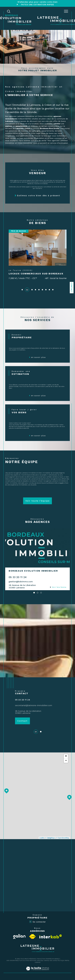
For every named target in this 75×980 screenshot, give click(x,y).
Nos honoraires (12, 960)
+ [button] (66, 756)
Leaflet (42, 838)
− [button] (66, 761)
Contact (72, 288)
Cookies (38, 962)
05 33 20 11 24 (18, 577)
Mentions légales (36, 960)
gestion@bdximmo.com (21, 582)
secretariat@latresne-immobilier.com (34, 705)
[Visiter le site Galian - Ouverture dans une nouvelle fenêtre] (19, 937)
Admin (46, 960)
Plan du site (24, 960)
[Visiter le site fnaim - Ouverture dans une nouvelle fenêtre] (32, 937)
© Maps (50, 838)
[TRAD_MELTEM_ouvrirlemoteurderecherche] (9, 11)
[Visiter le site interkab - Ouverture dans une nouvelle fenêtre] (51, 936)
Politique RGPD (63, 960)
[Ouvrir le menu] (66, 11)
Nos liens (53, 960)
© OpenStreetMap (63, 838)
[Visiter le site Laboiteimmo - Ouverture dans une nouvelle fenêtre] (37, 971)
